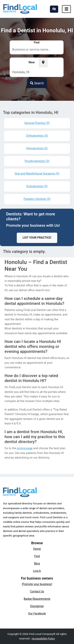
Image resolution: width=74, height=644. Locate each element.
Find (37, 556)
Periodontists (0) (37, 148)
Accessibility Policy (43, 638)
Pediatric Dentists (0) (37, 199)
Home (37, 549)
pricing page (25, 448)
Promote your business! (37, 584)
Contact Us (37, 591)
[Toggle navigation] (67, 9)
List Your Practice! (37, 238)
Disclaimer (37, 606)
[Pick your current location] (43, 62)
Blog (37, 563)
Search (37, 83)
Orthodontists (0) (37, 136)
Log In (37, 571)
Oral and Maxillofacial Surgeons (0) (37, 174)
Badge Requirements (37, 599)
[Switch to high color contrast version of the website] (54, 9)
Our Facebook (37, 613)
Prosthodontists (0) (37, 161)
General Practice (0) (37, 123)
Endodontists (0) (37, 186)
